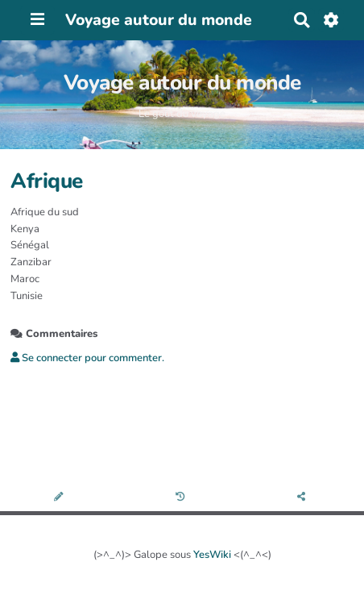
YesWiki (212, 555)
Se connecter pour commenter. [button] (87, 358)
